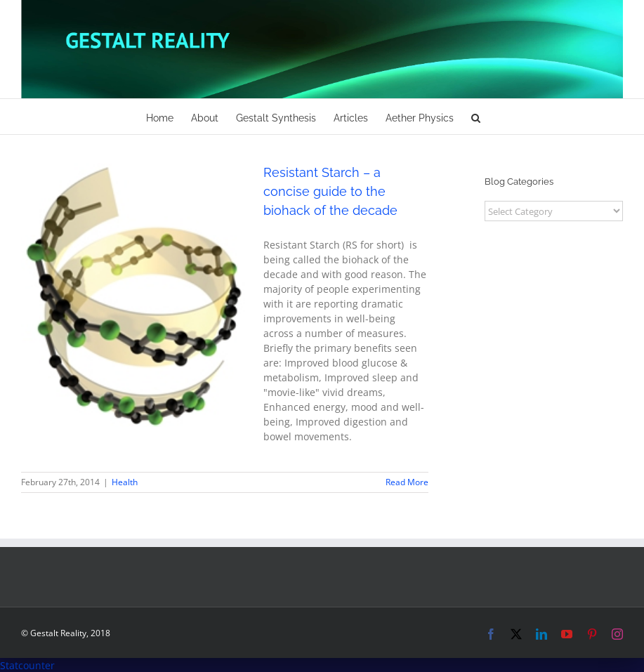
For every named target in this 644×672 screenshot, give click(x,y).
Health (125, 482)
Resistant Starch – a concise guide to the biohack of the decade (330, 191)
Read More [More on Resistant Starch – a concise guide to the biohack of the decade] (407, 482)
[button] (476, 117)
